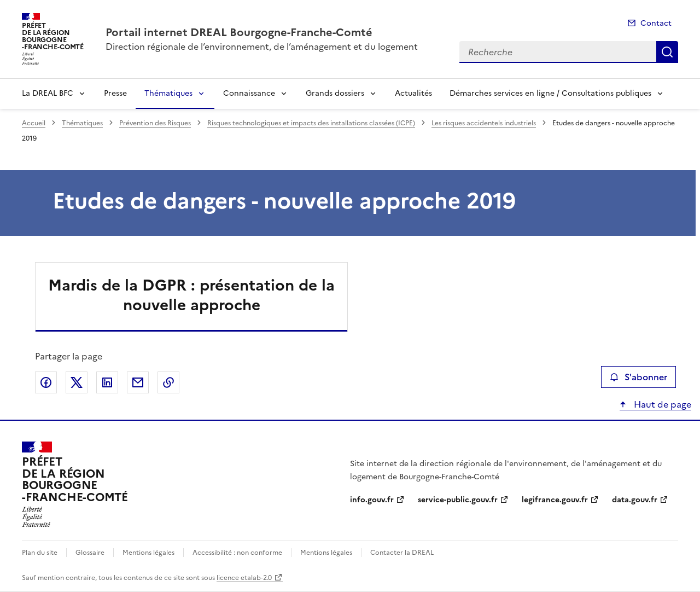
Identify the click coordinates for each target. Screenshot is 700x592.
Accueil (34, 123)
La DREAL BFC (48, 93)
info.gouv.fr (372, 500)
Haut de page (661, 404)
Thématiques (168, 93)
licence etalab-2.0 (244, 578)
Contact (656, 23)
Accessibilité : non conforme (237, 553)
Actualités (413, 93)
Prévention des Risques (155, 123)
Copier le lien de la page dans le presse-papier (168, 382)
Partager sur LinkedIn (107, 382)
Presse (115, 93)
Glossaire (90, 553)
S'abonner (638, 377)
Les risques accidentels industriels (484, 123)
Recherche (667, 52)
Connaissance (249, 93)
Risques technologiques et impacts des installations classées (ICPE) (311, 123)
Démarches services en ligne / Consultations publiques (550, 93)
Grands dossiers (335, 93)
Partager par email (138, 382)
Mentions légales (148, 553)
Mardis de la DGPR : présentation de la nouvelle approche (191, 295)
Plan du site (40, 553)
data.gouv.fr (635, 500)
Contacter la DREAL (402, 553)
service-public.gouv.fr (458, 500)
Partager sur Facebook (46, 382)
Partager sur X (77, 382)
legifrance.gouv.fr (555, 500)
